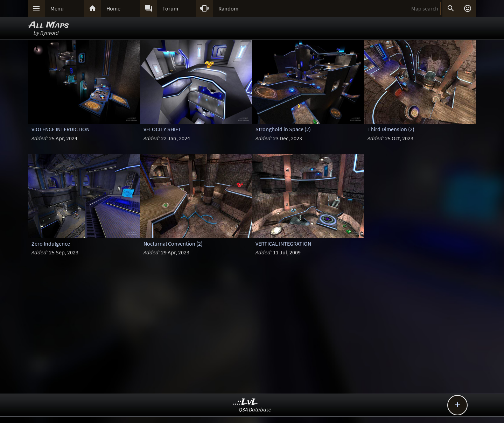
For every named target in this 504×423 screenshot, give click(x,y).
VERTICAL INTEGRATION (283, 244)
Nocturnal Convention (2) (173, 244)
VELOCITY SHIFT (162, 129)
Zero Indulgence (51, 244)
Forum (170, 8)
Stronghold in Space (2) (283, 129)
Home (113, 8)
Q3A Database (255, 409)
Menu (57, 8)
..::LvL (246, 402)
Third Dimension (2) (391, 129)
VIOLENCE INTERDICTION (61, 129)
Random (228, 8)
